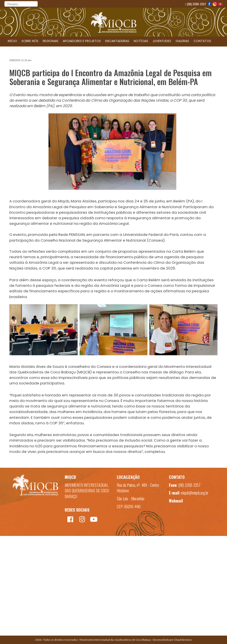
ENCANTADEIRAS (117, 41)
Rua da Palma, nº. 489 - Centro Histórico (138, 488)
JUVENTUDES (162, 41)
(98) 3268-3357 (196, 4)
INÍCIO (12, 41)
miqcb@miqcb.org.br (195, 493)
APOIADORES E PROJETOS (82, 41)
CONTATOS (202, 41)
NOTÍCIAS (141, 41)
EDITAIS (13, 49)
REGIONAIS (51, 41)
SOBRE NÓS (30, 41)
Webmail (176, 501)
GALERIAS (182, 41)
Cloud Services (183, 640)
